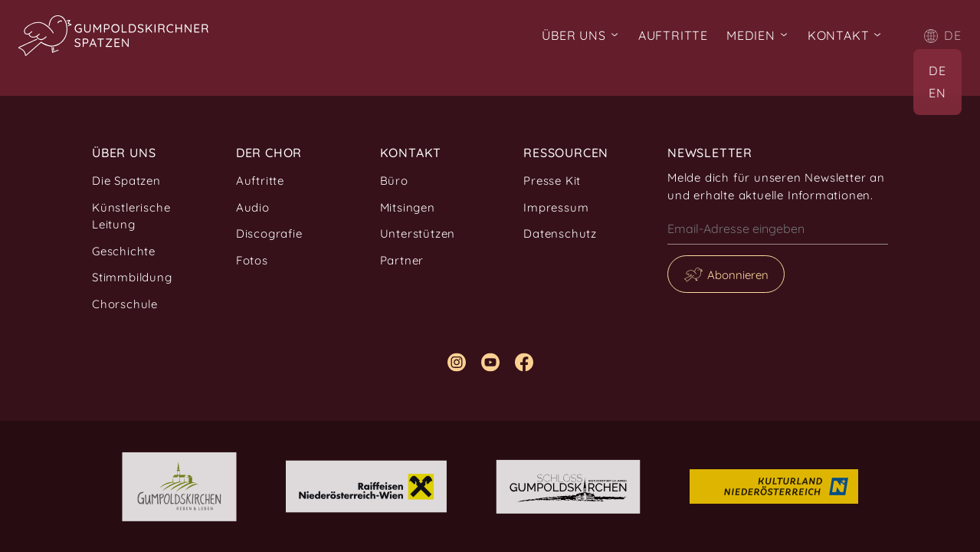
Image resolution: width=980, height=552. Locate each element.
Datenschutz (560, 233)
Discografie (269, 233)
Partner (402, 260)
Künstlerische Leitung (131, 216)
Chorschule (125, 304)
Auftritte (673, 35)
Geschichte (124, 251)
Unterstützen (418, 233)
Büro (394, 181)
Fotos (252, 260)
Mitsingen (408, 207)
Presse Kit (552, 181)
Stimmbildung (132, 277)
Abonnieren (738, 275)
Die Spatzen (126, 181)
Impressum (556, 207)
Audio (253, 207)
